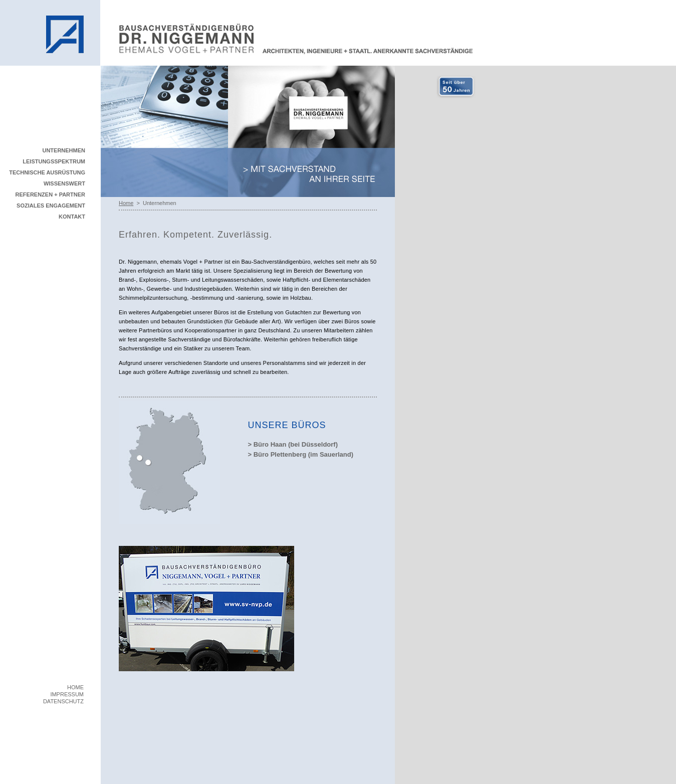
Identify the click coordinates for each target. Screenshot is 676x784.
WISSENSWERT (64, 183)
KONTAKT (72, 217)
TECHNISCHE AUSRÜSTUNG (47, 172)
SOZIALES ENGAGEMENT (51, 206)
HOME (75, 687)
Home (126, 203)
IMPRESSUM (67, 694)
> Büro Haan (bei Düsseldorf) (293, 444)
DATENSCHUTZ (63, 701)
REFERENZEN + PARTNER (50, 194)
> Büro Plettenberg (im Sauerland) (301, 454)
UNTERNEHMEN (64, 150)
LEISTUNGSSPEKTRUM (54, 161)
